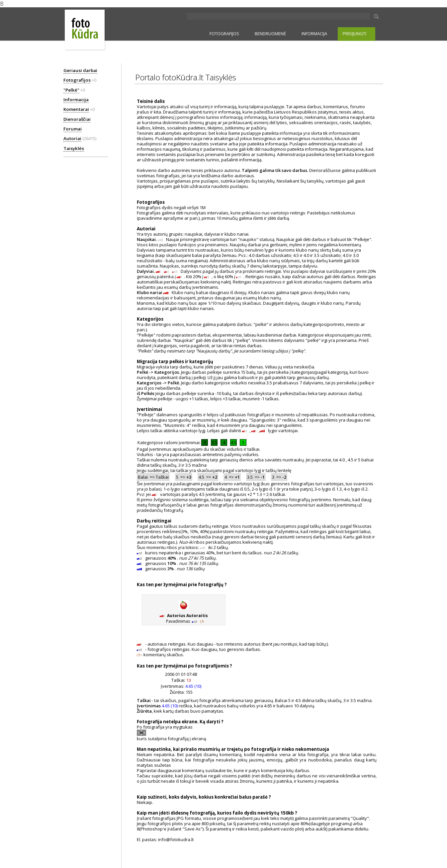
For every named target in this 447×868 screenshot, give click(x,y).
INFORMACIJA (314, 34)
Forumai (73, 129)
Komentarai (76, 109)
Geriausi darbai (80, 70)
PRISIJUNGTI (355, 34)
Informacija (76, 100)
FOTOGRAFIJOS (224, 34)
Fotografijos (77, 80)
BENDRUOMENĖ (270, 34)
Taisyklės (74, 148)
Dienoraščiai (77, 119)
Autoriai (72, 138)
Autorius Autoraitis (187, 616)
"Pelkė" (71, 90)
